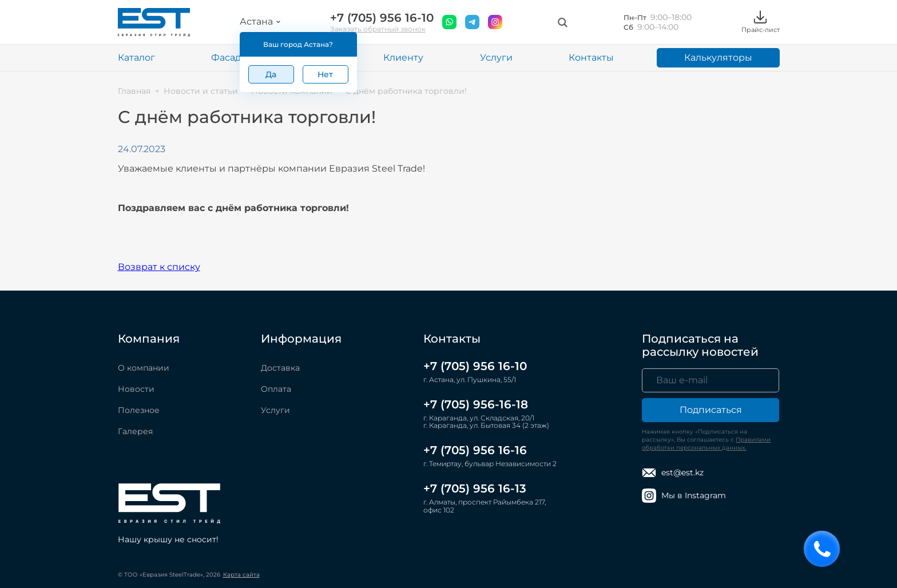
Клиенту (403, 57)
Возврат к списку (159, 267)
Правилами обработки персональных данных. (706, 444)
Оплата (276, 389)
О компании (144, 368)
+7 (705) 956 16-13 (475, 488)
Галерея (135, 431)
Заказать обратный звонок (378, 29)
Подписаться (711, 410)
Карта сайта (241, 575)
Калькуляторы (718, 57)
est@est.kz (673, 473)
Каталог (136, 57)
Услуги (496, 57)
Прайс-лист (761, 22)
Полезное (139, 410)
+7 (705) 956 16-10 (382, 18)
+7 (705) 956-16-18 (476, 404)
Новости (136, 389)
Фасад (226, 57)
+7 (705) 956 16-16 (475, 450)
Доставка (280, 368)
